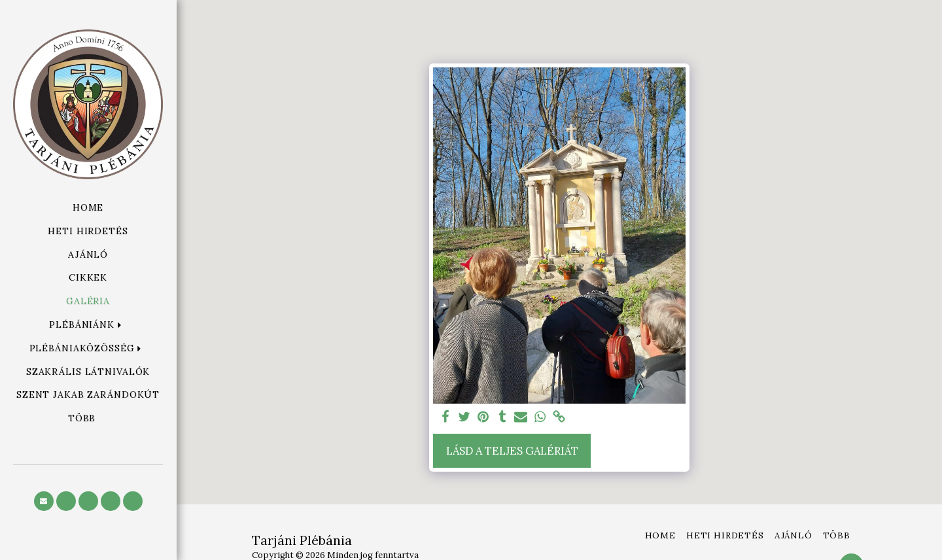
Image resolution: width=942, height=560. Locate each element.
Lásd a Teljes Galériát (512, 451)
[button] (88, 325)
